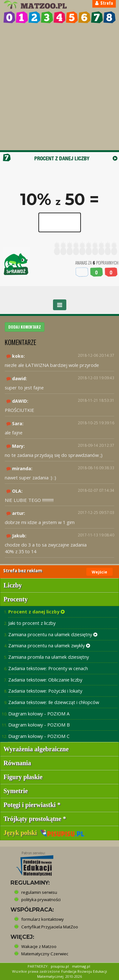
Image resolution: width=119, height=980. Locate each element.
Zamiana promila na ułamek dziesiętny (49, 657)
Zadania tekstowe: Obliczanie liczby (45, 680)
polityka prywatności (41, 900)
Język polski (44, 833)
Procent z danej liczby (36, 612)
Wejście (99, 572)
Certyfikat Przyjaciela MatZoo (50, 927)
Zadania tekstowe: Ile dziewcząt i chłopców (54, 702)
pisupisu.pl (60, 966)
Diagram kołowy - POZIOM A (39, 714)
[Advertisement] (60, 88)
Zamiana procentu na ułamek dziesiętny (53, 634)
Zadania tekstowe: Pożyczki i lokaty (45, 691)
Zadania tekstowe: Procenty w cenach (48, 668)
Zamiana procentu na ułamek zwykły (49, 645)
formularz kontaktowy (43, 919)
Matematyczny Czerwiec (45, 954)
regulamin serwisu (39, 892)
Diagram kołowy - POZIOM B (39, 725)
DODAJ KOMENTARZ (25, 327)
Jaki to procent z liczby (32, 623)
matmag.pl (81, 966)
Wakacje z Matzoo (39, 946)
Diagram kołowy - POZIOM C (39, 736)
